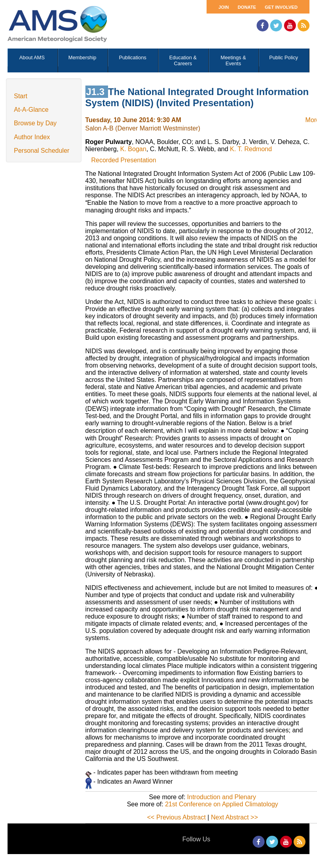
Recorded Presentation (124, 160)
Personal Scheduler (42, 151)
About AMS (32, 57)
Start (21, 96)
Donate (247, 7)
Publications (132, 57)
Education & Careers (183, 60)
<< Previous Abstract (176, 817)
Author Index (32, 137)
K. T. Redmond (251, 149)
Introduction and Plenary (221, 797)
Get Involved (281, 7)
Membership (82, 57)
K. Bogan (133, 149)
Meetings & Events (233, 60)
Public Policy (284, 57)
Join (224, 7)
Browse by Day (35, 123)
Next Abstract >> (234, 817)
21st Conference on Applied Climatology (221, 804)
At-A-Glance (31, 110)
